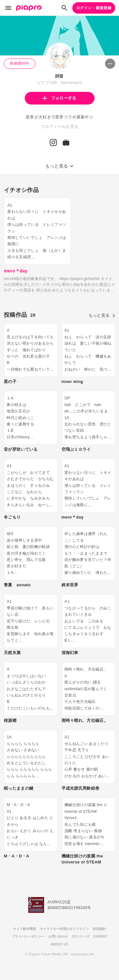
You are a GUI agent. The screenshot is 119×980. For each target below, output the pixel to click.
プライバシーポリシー (28, 936)
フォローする (59, 98)
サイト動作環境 (24, 929)
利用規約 (99, 929)
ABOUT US (60, 944)
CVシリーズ (81, 936)
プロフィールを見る (60, 127)
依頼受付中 (20, 63)
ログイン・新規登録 (94, 8)
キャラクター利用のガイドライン (65, 929)
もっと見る (102, 315)
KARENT (100, 936)
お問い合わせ (58, 936)
